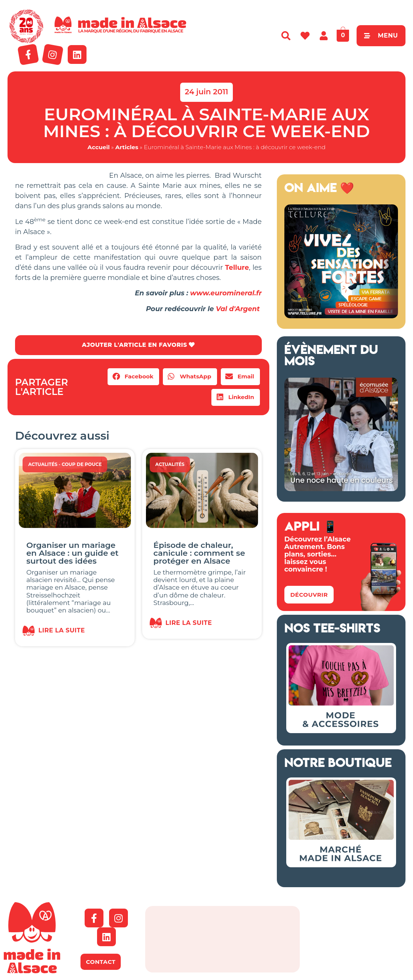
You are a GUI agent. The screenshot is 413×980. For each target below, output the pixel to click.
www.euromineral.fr (226, 293)
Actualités (43, 465)
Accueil (99, 147)
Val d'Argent (239, 309)
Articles (127, 147)
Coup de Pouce (82, 465)
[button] (133, 377)
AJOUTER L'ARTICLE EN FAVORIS (138, 345)
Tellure (237, 268)
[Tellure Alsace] (341, 316)
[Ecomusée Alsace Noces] (341, 489)
